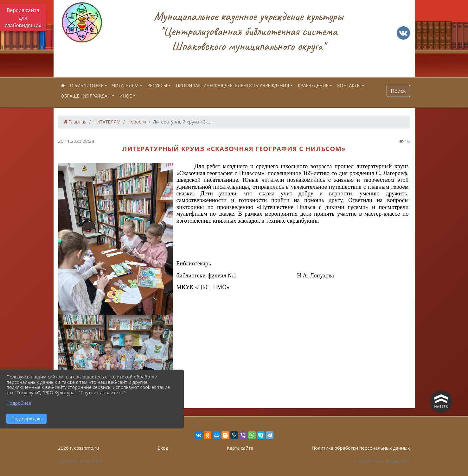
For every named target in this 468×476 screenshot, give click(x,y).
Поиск (398, 91)
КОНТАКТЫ (349, 85)
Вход (163, 448)
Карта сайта (240, 448)
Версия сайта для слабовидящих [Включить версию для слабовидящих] (23, 18)
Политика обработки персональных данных (361, 448)
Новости (137, 122)
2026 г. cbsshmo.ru (79, 448)
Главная (75, 122)
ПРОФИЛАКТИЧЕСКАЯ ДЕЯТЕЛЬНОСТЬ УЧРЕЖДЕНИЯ (232, 85)
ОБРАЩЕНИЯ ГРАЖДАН (86, 96)
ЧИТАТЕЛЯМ (125, 85)
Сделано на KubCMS (80, 461)
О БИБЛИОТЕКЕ (87, 85)
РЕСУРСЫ (157, 85)
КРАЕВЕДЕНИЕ (313, 85)
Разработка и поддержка (382, 461)
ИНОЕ (126, 96)
